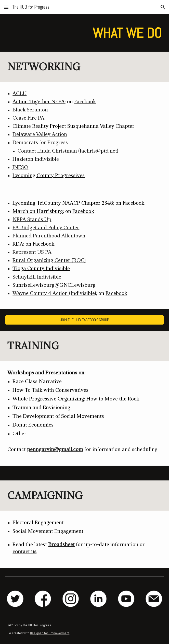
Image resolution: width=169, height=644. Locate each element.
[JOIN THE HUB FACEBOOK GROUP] (84, 320)
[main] (84, 33)
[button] (6, 7)
